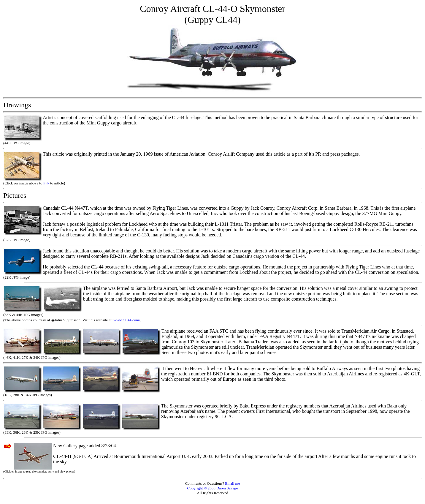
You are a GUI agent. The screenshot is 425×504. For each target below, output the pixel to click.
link (46, 183)
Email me (232, 483)
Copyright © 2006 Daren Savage (213, 488)
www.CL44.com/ (127, 320)
